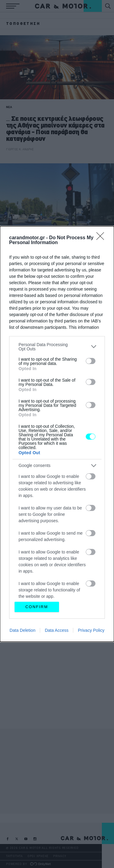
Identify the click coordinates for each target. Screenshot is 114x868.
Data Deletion (23, 630)
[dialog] (57, 434)
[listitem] (57, 347)
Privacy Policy (91, 630)
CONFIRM (37, 607)
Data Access (57, 630)
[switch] (91, 361)
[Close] (102, 238)
